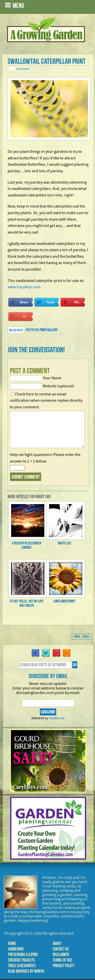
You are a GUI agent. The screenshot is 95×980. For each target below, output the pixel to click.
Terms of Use (62, 960)
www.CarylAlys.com (24, 287)
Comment (23, 69)
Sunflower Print (64, 601)
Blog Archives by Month (26, 971)
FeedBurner (57, 718)
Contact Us (61, 949)
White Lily (64, 543)
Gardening (16, 949)
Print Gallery (49, 330)
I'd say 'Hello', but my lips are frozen (26, 603)
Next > (87, 637)
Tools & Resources (22, 966)
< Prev (77, 637)
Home (12, 943)
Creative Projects (22, 960)
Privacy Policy (63, 966)
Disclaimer (61, 955)
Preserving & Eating (23, 955)
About (57, 943)
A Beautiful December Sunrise (27, 545)
